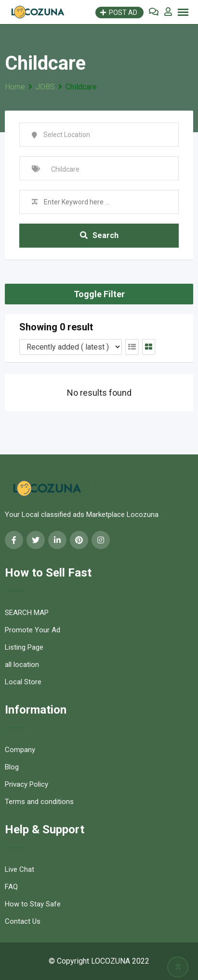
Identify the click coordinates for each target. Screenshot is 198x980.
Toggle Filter (99, 294)
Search (99, 235)
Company (20, 750)
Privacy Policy (26, 784)
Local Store (23, 682)
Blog (12, 767)
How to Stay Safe (33, 904)
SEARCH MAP (27, 613)
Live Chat (20, 869)
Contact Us (23, 921)
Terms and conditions (39, 802)
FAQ (11, 887)
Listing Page (24, 647)
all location (22, 665)
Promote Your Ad (33, 630)
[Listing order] (71, 347)
